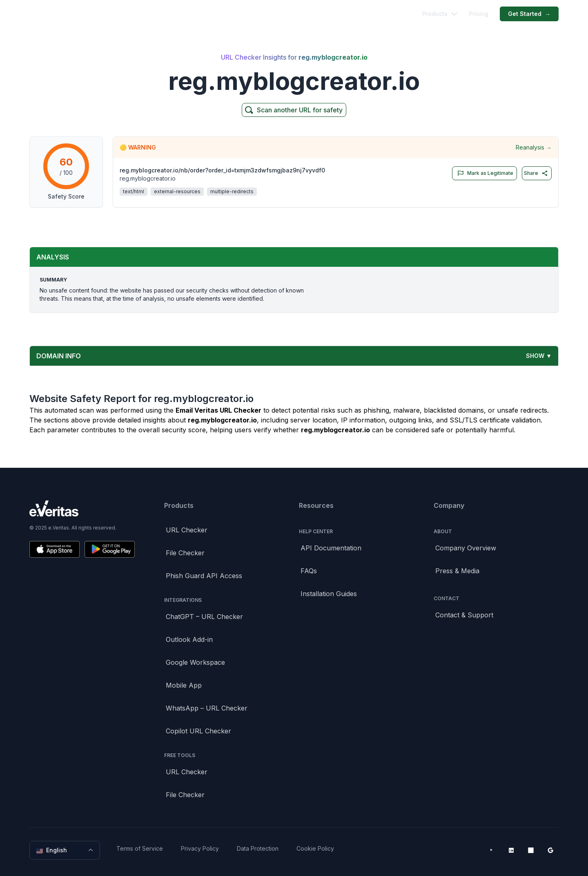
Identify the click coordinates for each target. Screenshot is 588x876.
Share (536, 173)
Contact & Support (464, 615)
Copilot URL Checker (198, 731)
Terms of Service (140, 848)
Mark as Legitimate (484, 173)
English (66, 850)
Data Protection (258, 848)
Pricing (479, 14)
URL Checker (187, 530)
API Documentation (331, 548)
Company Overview (466, 548)
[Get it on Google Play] (110, 549)
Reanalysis (534, 147)
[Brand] (82, 508)
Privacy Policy (200, 848)
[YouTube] (492, 850)
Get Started (529, 14)
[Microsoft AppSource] (531, 850)
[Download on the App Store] (55, 549)
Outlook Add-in (189, 639)
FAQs (309, 571)
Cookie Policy (315, 848)
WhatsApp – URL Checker (207, 708)
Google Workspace (195, 662)
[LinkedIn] (511, 850)
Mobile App (184, 685)
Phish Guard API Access (204, 576)
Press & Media (457, 571)
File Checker (185, 553)
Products (440, 14)
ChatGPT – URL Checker (204, 617)
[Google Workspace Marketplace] (550, 850)
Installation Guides (329, 594)
